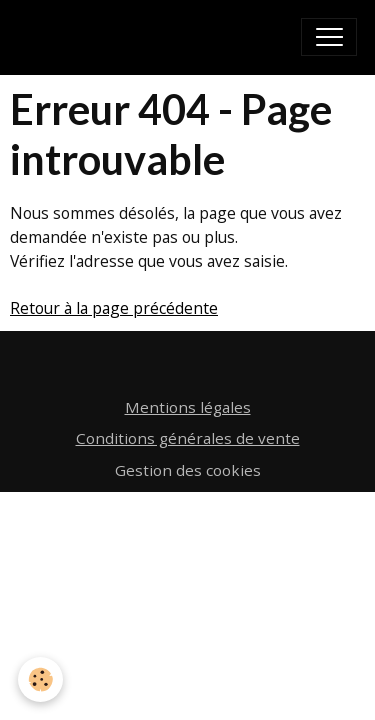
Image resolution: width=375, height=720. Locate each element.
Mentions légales (188, 407)
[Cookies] (40, 679)
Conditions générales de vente (188, 438)
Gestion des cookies (188, 470)
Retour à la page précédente (114, 308)
